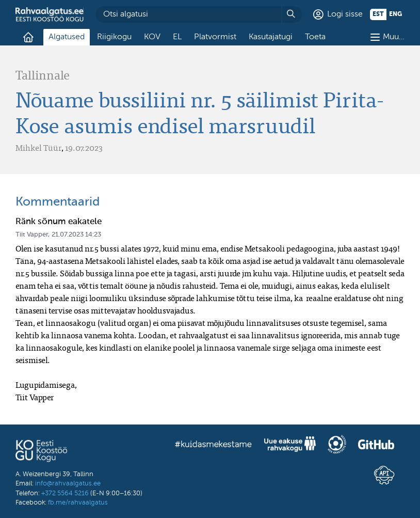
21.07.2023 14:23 (76, 235)
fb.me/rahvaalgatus (78, 503)
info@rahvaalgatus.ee (68, 484)
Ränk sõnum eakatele (59, 222)
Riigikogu (114, 37)
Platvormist (215, 37)
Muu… (394, 37)
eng (395, 14)
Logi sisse (345, 14)
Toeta (315, 37)
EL (177, 37)
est (378, 14)
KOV (152, 37)
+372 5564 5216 (65, 493)
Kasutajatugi (271, 37)
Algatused (67, 37)
